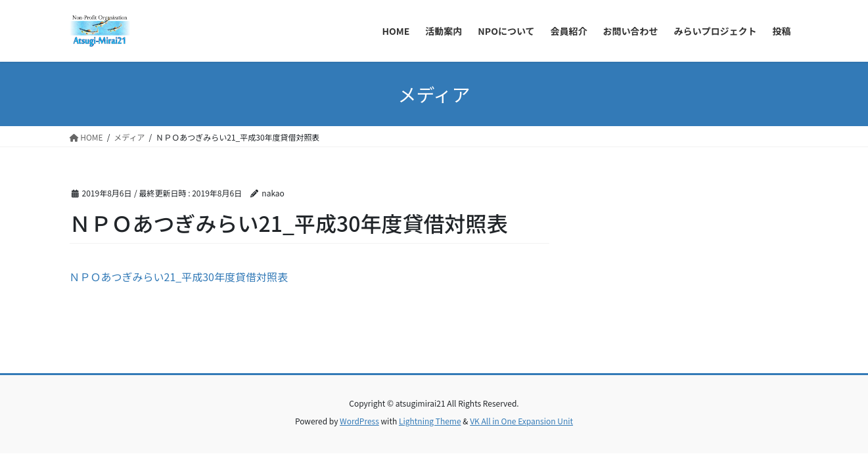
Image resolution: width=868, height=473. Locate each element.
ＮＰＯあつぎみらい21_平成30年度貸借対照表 (179, 277)
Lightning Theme (430, 421)
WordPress (359, 421)
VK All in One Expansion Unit (521, 421)
